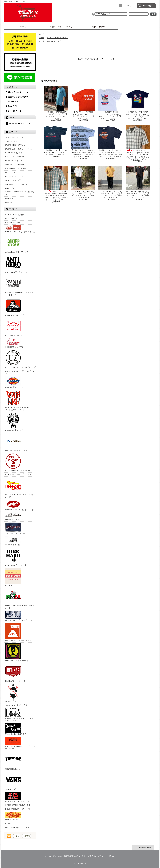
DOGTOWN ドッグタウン (15, 422)
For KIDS (9, 202)
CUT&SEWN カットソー (16, 168)
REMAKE (9, 824)
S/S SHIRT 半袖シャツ (14, 161)
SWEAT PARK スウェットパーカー (20, 149)
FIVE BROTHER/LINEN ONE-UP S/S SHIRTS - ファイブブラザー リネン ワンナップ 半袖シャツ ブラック (138, 182)
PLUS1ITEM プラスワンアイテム (18, 828)
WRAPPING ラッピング (15, 137)
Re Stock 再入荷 (11, 218)
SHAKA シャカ (13, 693)
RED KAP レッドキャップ (15, 673)
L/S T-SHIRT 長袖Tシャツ (16, 157)
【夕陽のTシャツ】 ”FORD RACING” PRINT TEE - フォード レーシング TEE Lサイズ (56, 140)
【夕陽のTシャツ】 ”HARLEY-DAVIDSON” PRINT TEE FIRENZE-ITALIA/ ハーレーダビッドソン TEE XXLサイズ (110, 141)
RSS (17, 836)
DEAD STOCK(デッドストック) (18, 809)
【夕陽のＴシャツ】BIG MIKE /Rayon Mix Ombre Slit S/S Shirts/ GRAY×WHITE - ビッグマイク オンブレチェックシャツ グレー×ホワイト (138, 142)
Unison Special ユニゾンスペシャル (19, 729)
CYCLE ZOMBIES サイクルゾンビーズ (20, 359)
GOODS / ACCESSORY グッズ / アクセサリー (20, 193)
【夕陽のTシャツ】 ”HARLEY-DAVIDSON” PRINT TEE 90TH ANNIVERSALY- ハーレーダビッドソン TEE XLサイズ (83, 141)
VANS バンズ (13, 781)
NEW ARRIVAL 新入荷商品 (16, 215)
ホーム (23, 27)
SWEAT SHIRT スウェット (16, 145)
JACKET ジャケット (15, 141)
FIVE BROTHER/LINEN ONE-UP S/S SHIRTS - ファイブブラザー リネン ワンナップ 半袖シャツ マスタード (110, 182)
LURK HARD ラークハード (16, 557)
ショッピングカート (146, 6)
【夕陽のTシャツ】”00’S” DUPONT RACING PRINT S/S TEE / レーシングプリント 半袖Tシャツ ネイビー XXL (138, 103)
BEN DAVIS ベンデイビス (15, 307)
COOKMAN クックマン (14, 343)
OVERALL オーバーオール (16, 176)
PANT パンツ (11, 172)
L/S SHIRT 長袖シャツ (14, 153)
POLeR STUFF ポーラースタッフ (18, 632)
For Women (9, 198)
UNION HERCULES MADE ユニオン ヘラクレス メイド (19, 715)
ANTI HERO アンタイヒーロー (17, 264)
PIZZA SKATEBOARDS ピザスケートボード (20, 598)
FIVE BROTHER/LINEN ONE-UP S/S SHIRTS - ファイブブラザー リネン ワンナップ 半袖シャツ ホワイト (83, 182)
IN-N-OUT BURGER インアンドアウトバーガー (20, 488)
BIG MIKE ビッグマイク (15, 327)
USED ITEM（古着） (13, 222)
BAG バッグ (11, 188)
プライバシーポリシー (96, 856)
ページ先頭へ (143, 847)
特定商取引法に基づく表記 (75, 856)
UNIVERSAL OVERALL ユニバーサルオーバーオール (20, 743)
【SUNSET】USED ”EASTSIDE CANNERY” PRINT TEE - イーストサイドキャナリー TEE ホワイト (110, 103)
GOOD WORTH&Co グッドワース (18, 462)
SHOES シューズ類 (13, 180)
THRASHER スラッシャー (15, 761)
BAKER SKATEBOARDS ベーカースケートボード (20, 285)
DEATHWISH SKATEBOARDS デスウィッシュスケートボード (20, 400)
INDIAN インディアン (14, 516)
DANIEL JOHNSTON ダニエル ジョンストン (20, 372)
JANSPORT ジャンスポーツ (16, 528)
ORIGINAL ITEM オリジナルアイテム (20, 229)
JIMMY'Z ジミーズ (13, 541)
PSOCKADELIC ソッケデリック (18, 652)
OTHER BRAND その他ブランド (18, 805)
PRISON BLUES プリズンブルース (19, 616)
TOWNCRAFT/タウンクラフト (17, 705)
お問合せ (99, 27)
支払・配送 (57, 856)
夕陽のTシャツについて (61, 27)
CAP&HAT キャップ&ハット (17, 184)
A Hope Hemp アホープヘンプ (17, 244)
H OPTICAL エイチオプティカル (18, 474)
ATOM (27, 836)
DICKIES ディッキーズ (14, 382)
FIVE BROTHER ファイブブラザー (19, 442)
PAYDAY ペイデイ (13, 577)
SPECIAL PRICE (13, 816)
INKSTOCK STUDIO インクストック (20, 505)
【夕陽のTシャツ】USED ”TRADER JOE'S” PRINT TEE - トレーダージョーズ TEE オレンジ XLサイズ (83, 103)
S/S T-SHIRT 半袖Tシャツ (16, 164)
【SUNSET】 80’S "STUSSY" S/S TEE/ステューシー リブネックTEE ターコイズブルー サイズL (56, 103)
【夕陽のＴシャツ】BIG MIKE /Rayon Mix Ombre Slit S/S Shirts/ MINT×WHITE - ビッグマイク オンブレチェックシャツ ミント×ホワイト (56, 183)
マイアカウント (129, 6)
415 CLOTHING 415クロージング (18, 797)
